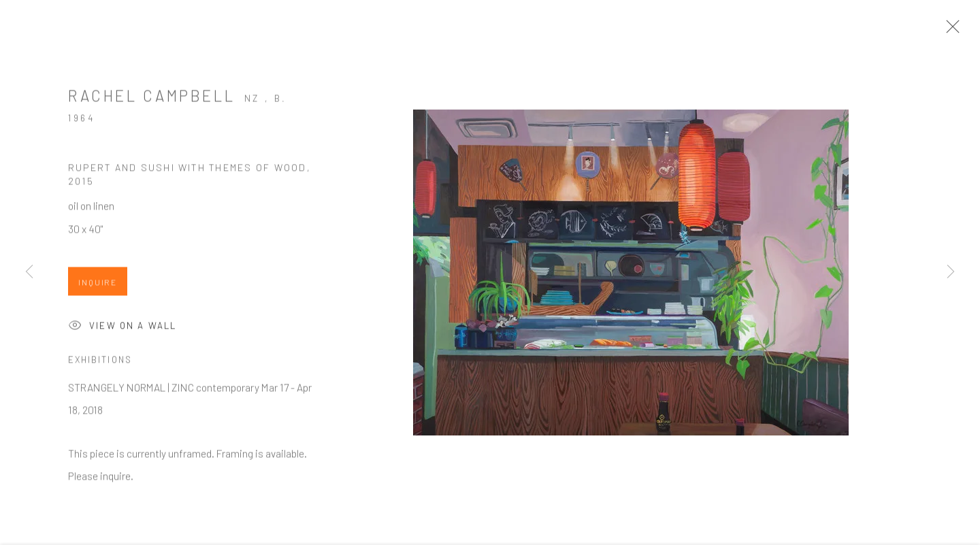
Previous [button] (29, 272)
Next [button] (951, 272)
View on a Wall (122, 330)
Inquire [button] (98, 286)
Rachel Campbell (151, 99)
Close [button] (949, 31)
